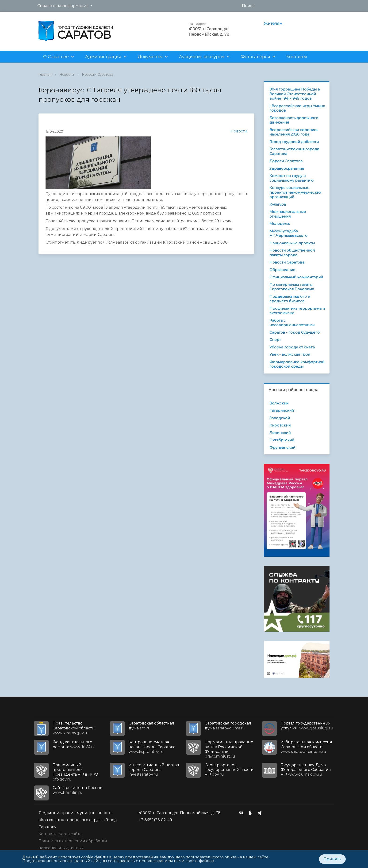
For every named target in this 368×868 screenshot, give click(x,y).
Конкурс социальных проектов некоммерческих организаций (295, 192)
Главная (45, 75)
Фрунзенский (282, 447)
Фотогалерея (255, 57)
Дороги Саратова (286, 161)
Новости (67, 75)
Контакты (297, 57)
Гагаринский (282, 410)
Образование (282, 270)
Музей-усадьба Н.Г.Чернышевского (288, 233)
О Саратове (56, 57)
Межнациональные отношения (288, 214)
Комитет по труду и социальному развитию (291, 178)
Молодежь (280, 224)
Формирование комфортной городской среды (297, 364)
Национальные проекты (292, 243)
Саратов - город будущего (295, 332)
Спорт (275, 340)
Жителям (273, 24)
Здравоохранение (287, 168)
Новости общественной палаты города (292, 253)
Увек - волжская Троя (290, 354)
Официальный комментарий (296, 277)
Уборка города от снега (292, 347)
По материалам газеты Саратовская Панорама (292, 287)
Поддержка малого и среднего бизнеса (290, 299)
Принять (332, 859)
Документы (150, 57)
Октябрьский (282, 440)
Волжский (279, 403)
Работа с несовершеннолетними (292, 323)
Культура (278, 204)
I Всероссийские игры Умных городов (297, 108)
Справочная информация (63, 6)
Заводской (280, 418)
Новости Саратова (98, 75)
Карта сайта (70, 834)
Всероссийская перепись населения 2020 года (294, 132)
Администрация (103, 57)
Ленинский (280, 433)
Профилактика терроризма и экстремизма (297, 311)
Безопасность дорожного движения (294, 120)
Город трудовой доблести (294, 142)
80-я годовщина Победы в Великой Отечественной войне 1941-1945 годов (295, 94)
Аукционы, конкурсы (202, 57)
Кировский (280, 425)
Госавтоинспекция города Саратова (294, 151)
